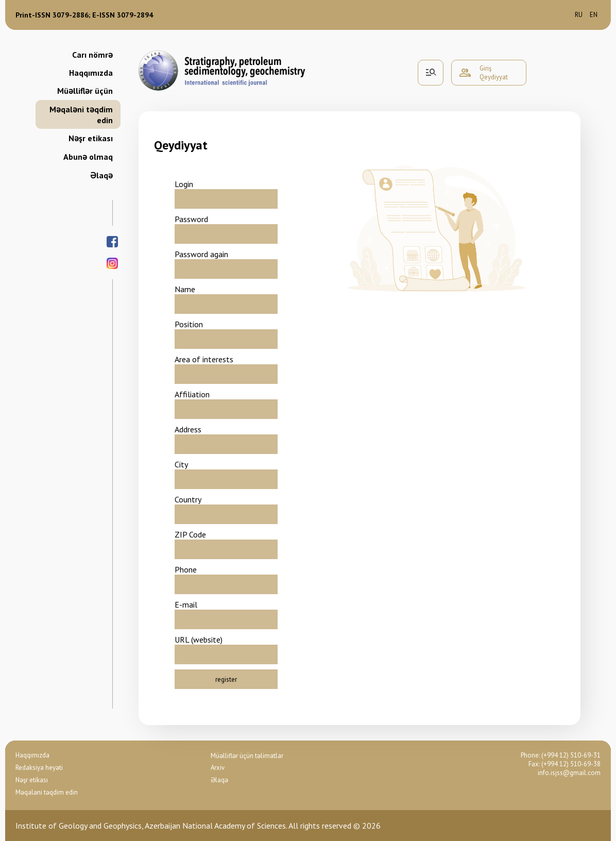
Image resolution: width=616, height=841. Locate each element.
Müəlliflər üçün (85, 91)
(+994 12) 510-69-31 (571, 755)
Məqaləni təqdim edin (81, 115)
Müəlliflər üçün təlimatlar (247, 756)
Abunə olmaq (88, 157)
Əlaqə (101, 175)
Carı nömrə (92, 55)
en (594, 15)
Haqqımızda (91, 73)
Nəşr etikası (91, 138)
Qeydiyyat (494, 77)
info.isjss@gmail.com (569, 773)
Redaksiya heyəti (39, 768)
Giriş (485, 68)
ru (579, 15)
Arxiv (218, 768)
